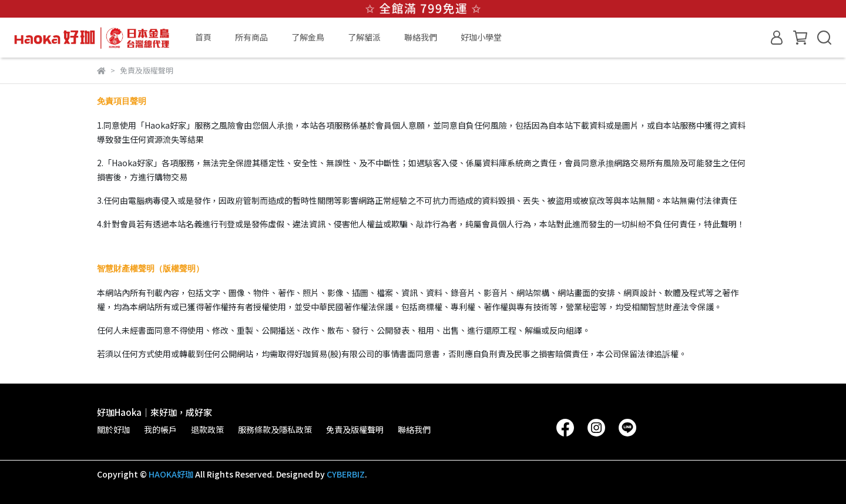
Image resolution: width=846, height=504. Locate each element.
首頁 (203, 37)
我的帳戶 (160, 429)
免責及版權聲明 (355, 429)
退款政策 (207, 429)
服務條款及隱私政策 (275, 429)
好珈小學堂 (481, 37)
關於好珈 (113, 429)
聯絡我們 (421, 37)
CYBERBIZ (346, 474)
